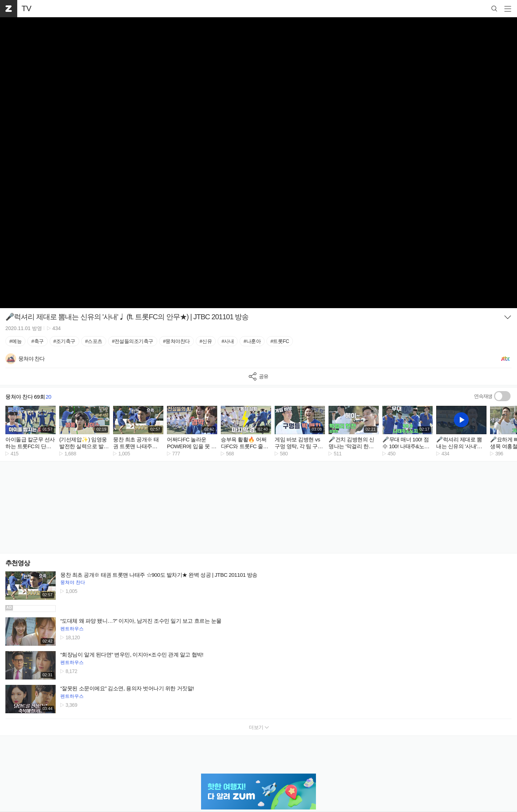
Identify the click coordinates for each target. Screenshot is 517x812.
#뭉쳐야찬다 (176, 341)
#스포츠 (94, 341)
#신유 (206, 341)
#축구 (37, 341)
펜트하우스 (72, 629)
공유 (259, 377)
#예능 (15, 341)
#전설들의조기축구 (133, 341)
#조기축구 (64, 341)
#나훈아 (252, 341)
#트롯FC (280, 341)
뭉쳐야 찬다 (73, 582)
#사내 (228, 341)
